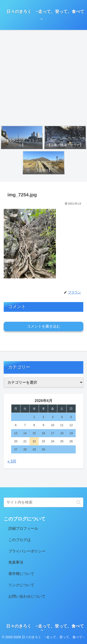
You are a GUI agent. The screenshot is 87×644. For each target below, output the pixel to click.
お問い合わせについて (27, 596)
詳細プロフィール (23, 528)
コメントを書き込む (44, 326)
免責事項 (16, 562)
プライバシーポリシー (27, 551)
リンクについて (21, 585)
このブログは (19, 540)
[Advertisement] (43, 78)
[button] (79, 502)
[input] (43, 502)
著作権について (21, 574)
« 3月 (12, 461)
